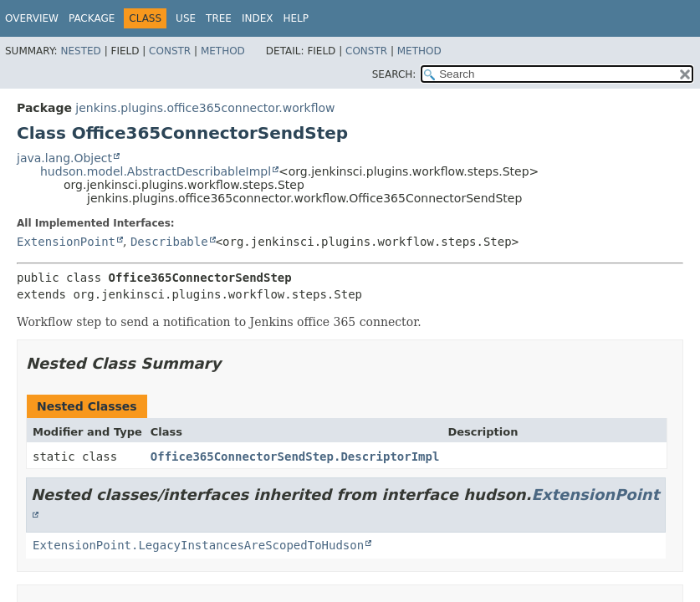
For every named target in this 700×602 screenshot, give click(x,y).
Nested (80, 51)
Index (258, 18)
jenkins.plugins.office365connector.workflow (205, 108)
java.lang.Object (64, 158)
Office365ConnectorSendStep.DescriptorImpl (295, 457)
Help (296, 18)
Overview (32, 18)
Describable (169, 242)
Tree (219, 18)
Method (223, 51)
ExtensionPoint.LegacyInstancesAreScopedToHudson (198, 545)
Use (186, 18)
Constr (170, 51)
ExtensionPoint (66, 242)
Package (92, 18)
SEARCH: (394, 74)
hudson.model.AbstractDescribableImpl (156, 171)
